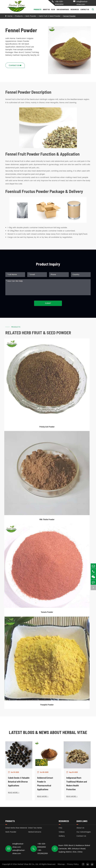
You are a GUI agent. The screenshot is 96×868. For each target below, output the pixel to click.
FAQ (60, 828)
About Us (46, 9)
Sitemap (61, 864)
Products (37, 9)
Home (10, 16)
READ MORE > (14, 793)
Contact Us (85, 9)
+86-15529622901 (43, 852)
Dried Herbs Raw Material (16, 828)
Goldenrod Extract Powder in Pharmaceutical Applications (45, 784)
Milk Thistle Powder (47, 521)
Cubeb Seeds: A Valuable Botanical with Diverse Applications (19, 782)
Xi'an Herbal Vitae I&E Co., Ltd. (26, 864)
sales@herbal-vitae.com (19, 852)
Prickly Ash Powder (47, 428)
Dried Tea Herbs (35, 828)
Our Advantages (63, 9)
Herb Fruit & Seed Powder (50, 16)
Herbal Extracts (35, 832)
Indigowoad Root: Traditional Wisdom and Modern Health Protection (77, 784)
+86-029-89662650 (58, 3)
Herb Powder (31, 16)
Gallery (62, 836)
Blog (53, 9)
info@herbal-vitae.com (81, 3)
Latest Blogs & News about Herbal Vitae (48, 732)
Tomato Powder (47, 613)
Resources (75, 9)
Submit (48, 303)
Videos (62, 832)
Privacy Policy (73, 864)
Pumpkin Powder (47, 706)
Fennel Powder (69, 16)
